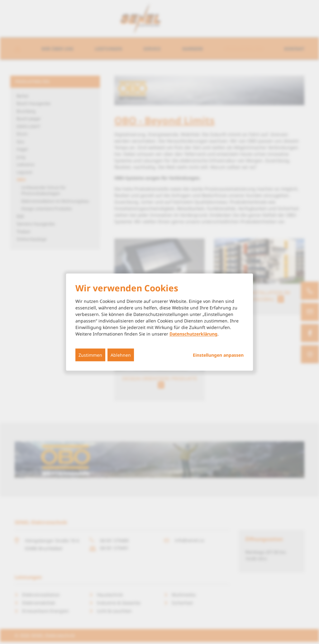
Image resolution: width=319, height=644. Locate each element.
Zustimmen (90, 355)
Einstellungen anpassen (218, 355)
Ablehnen (121, 355)
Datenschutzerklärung (193, 334)
